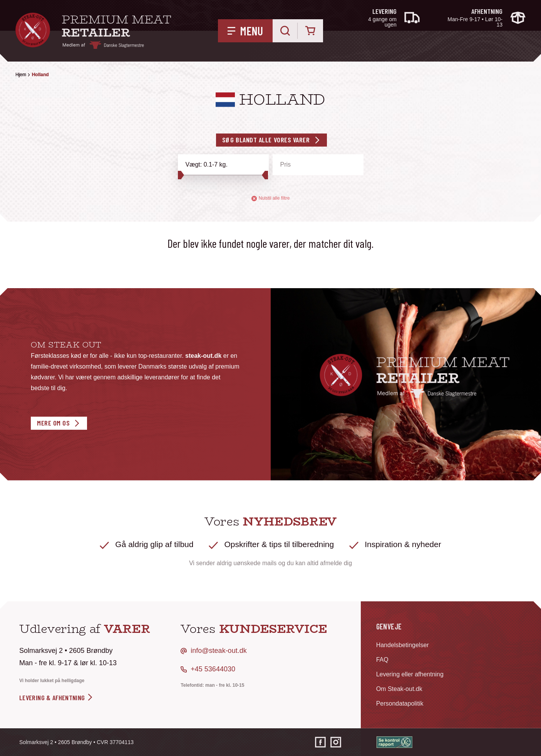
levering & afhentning (56, 698)
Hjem (21, 75)
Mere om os (53, 423)
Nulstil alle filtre (271, 198)
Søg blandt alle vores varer (266, 140)
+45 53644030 (213, 669)
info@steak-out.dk (219, 651)
